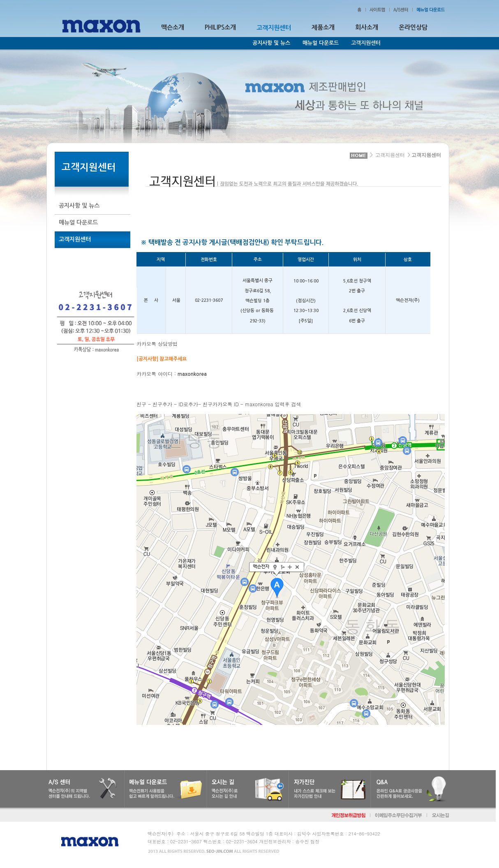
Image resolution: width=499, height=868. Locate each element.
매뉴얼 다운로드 (321, 43)
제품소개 (323, 27)
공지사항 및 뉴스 (271, 43)
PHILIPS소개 (220, 27)
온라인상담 (413, 27)
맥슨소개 (173, 27)
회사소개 (367, 27)
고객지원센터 (390, 155)
